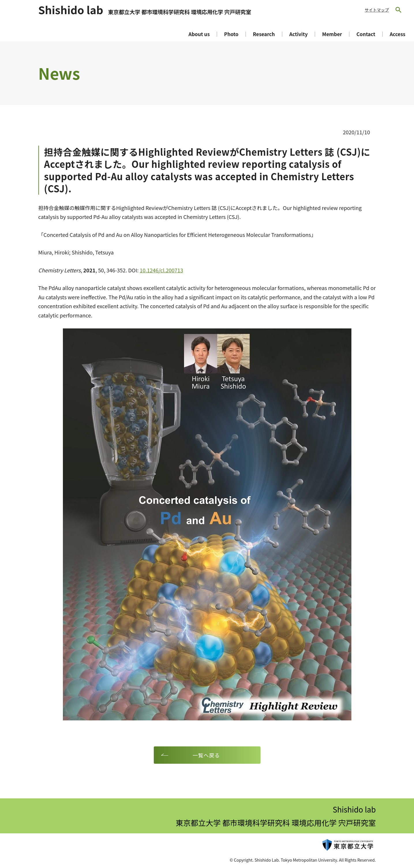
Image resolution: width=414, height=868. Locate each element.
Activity (299, 34)
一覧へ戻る (206, 755)
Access (398, 34)
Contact (366, 34)
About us (199, 34)
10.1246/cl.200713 (161, 270)
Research (264, 34)
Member (332, 34)
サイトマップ (377, 10)
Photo (231, 34)
